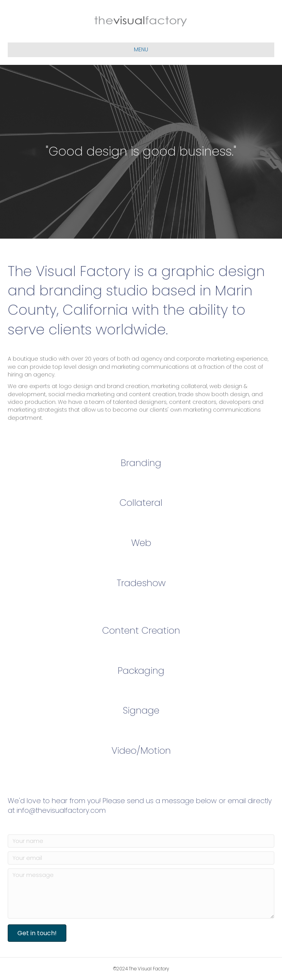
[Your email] (141, 858)
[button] (37, 933)
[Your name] (141, 841)
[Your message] (141, 894)
